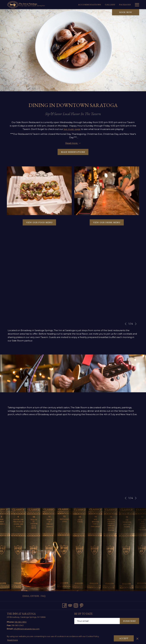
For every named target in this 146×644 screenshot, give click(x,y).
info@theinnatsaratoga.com (27, 629)
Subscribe (129, 621)
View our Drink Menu (108, 223)
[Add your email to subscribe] (97, 621)
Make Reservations (75, 152)
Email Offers (31, 596)
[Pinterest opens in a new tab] (82, 605)
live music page (72, 129)
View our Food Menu (41, 223)
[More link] (136, 5)
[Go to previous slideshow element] (126, 324)
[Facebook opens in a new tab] (64, 605)
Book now (126, 12)
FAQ (43, 596)
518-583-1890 (21, 622)
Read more (13, 640)
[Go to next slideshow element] (136, 324)
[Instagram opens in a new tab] (76, 605)
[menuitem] (67, 5)
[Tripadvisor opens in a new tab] (70, 605)
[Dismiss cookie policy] (137, 638)
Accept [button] (124, 638)
